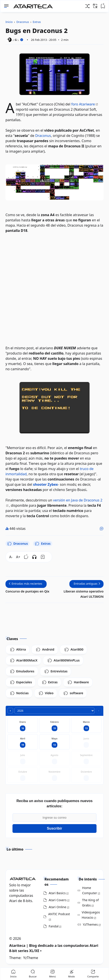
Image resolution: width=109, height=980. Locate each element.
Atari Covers (58, 900)
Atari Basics (57, 893)
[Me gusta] (102, 529)
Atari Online (57, 907)
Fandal (54, 926)
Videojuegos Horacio (91, 915)
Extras (43, 544)
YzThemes (90, 924)
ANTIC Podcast (59, 914)
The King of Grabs (91, 903)
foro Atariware (83, 104)
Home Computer (90, 890)
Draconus (43, 136)
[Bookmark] (43, 557)
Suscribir (54, 828)
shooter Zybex (45, 484)
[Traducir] (95, 6)
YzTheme (31, 958)
